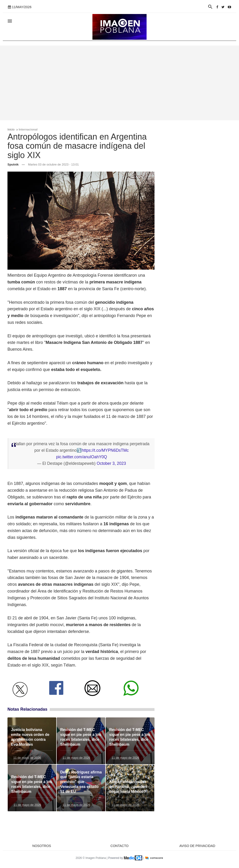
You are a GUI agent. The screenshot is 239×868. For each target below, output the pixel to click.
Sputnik (13, 164)
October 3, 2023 (111, 463)
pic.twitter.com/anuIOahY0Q (82, 457)
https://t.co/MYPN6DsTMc (105, 450)
